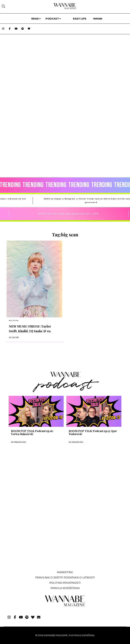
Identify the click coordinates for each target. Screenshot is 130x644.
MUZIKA (14, 320)
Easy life (80, 19)
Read (35, 19)
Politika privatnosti (65, 583)
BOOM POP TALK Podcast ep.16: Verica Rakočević (32, 433)
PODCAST (52, 19)
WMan (98, 19)
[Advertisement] (29, 543)
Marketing (65, 572)
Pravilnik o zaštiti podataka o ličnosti (65, 577)
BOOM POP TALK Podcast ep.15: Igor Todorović (93, 433)
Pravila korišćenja (65, 588)
